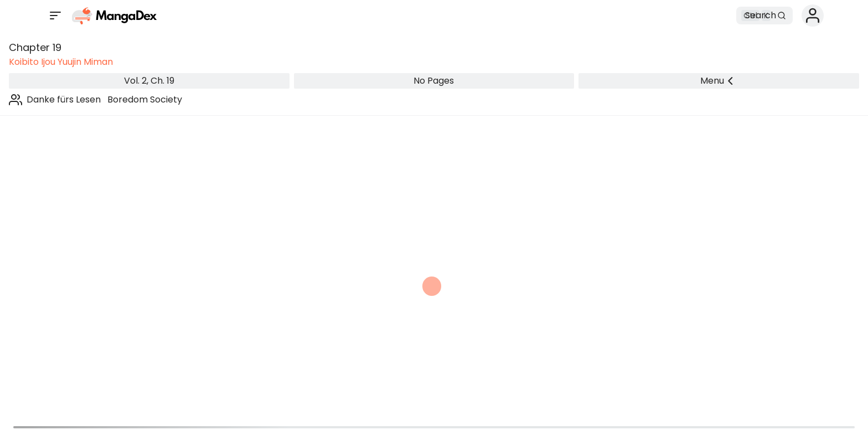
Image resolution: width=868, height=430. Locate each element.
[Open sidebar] (55, 16)
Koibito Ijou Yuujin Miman (61, 62)
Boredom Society (145, 99)
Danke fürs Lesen (64, 99)
